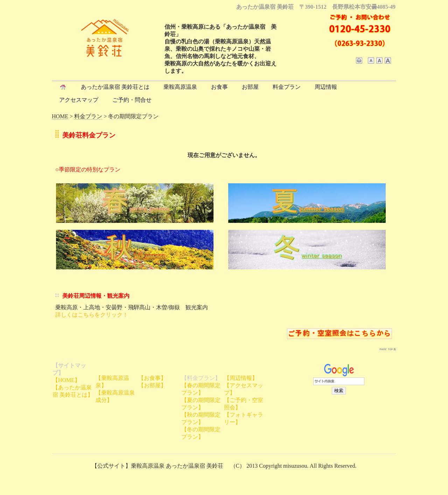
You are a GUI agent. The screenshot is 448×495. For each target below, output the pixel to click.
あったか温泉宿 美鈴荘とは (115, 87)
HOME (60, 116)
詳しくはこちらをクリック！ (92, 315)
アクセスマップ (79, 100)
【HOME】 (66, 380)
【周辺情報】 (241, 378)
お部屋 (250, 87)
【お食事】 (152, 378)
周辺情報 (326, 87)
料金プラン (287, 87)
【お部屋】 (152, 385)
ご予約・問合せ (132, 100)
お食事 (219, 87)
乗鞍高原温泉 (180, 87)
